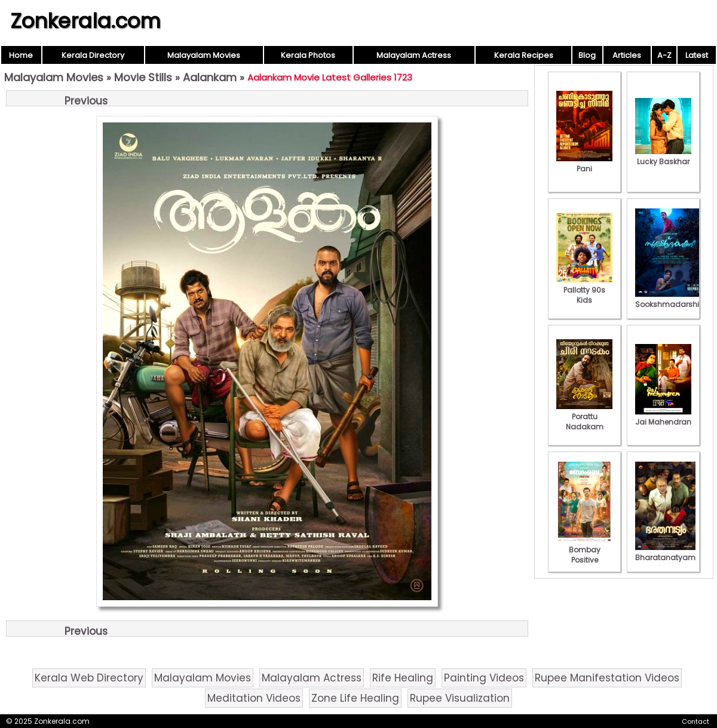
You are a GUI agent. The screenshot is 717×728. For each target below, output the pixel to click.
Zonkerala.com (85, 21)
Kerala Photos (308, 55)
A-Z (664, 55)
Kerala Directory (93, 55)
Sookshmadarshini (670, 299)
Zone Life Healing (355, 698)
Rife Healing (403, 678)
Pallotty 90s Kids (584, 290)
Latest (697, 55)
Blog (587, 55)
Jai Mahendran (663, 417)
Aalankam (210, 77)
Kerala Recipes (524, 55)
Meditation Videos (254, 698)
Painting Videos (484, 678)
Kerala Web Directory (89, 678)
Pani (584, 164)
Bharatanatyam (665, 552)
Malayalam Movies (204, 55)
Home (21, 55)
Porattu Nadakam (584, 417)
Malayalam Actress (414, 55)
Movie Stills (143, 77)
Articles (627, 55)
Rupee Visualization (460, 698)
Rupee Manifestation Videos (607, 678)
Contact (695, 721)
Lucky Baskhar (663, 156)
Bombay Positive (584, 550)
